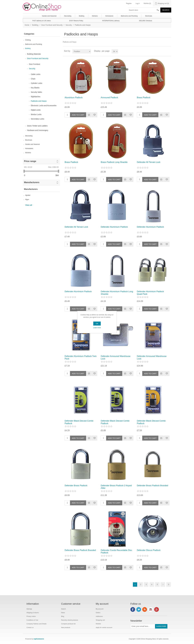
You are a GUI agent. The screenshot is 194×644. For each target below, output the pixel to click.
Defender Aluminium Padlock (114, 227)
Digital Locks (36, 110)
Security (69, 25)
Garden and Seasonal (32, 144)
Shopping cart (100, 620)
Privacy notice (31, 616)
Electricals (29, 140)
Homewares (29, 148)
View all (29, 205)
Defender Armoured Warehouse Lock (115, 357)
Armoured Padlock (109, 98)
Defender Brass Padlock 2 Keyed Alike (116, 487)
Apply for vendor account (104, 628)
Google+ (157, 609)
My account (100, 609)
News (63, 613)
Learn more (97, 328)
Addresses (99, 616)
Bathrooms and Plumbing (34, 44)
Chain (33, 79)
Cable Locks (36, 74)
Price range (30, 161)
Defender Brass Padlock (76, 486)
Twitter (139, 609)
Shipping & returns (33, 613)
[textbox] (144, 10)
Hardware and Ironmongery (38, 130)
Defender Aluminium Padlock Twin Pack (81, 357)
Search (63, 609)
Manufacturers (32, 182)
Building (35, 25)
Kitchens (28, 153)
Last (168, 585)
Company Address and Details (36, 624)
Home (27, 25)
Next (163, 585)
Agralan (28, 195)
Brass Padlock (144, 98)
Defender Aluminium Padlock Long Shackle (117, 293)
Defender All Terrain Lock (149, 162)
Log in (138, 3)
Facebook (133, 609)
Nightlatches (36, 97)
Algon (27, 199)
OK (97, 324)
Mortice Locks (36, 114)
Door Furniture (35, 64)
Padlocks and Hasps (39, 101)
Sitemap (29, 609)
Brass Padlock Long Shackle (114, 162)
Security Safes (36, 92)
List (169, 51)
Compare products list (68, 624)
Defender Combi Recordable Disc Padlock (116, 551)
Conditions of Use (32, 620)
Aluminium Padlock (74, 98)
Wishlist (98, 624)
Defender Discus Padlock (149, 550)
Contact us (30, 628)
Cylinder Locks (36, 83)
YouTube (151, 609)
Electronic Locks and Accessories (44, 105)
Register (129, 3)
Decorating (29, 136)
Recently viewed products (70, 620)
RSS (145, 609)
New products (66, 628)
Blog (63, 616)
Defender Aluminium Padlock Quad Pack (150, 293)
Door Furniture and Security (52, 25)
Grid (165, 51)
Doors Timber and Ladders (37, 126)
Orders (98, 613)
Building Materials (34, 54)
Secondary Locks (37, 119)
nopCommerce (39, 639)
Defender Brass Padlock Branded (152, 486)
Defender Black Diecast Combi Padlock (79, 422)
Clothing (28, 40)
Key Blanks (35, 88)
